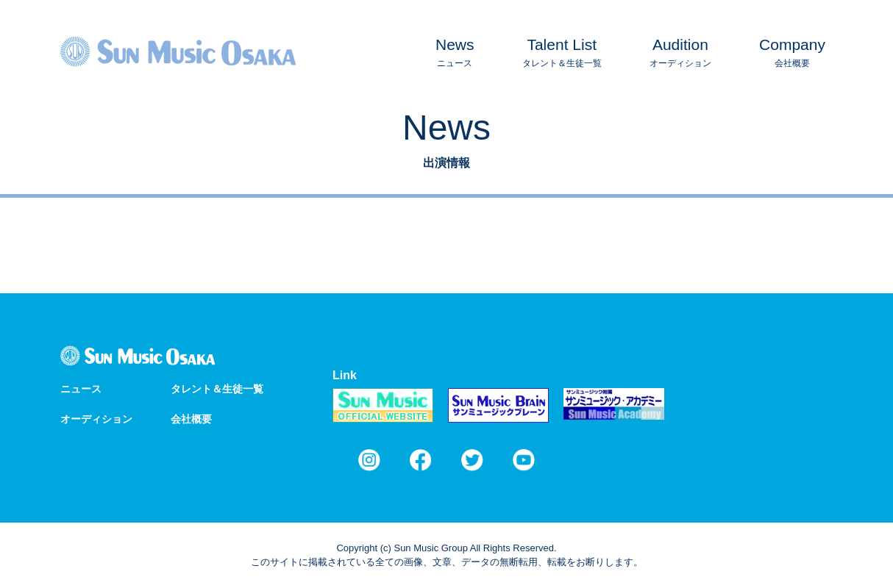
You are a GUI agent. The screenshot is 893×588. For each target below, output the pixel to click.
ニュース (455, 51)
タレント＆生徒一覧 (562, 51)
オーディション (680, 51)
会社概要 (792, 51)
